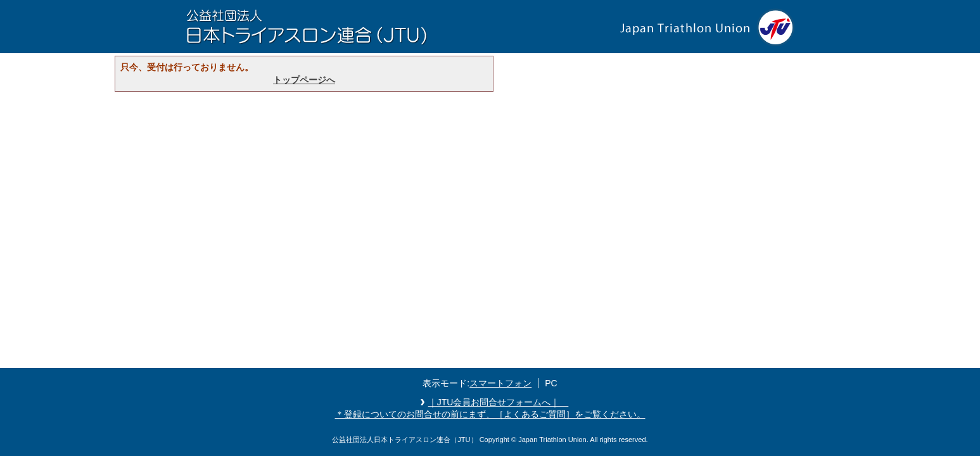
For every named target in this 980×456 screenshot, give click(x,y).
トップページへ (304, 80)
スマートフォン (500, 383)
